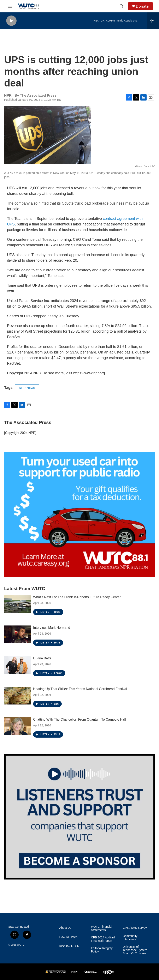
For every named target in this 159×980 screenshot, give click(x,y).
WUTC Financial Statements (102, 928)
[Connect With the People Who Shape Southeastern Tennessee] (79, 817)
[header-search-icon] (122, 6)
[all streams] (153, 21)
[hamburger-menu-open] (10, 6)
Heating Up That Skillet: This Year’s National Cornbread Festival (80, 689)
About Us (65, 928)
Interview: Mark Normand (52, 628)
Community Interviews (130, 938)
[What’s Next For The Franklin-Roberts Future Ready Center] (18, 604)
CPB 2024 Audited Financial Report (103, 939)
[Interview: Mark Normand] (18, 634)
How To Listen (68, 937)
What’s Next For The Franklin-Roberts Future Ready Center (77, 597)
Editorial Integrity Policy (102, 950)
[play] (11, 21)
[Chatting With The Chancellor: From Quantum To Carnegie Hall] (18, 726)
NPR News (27, 388)
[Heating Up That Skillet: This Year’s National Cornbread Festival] (18, 696)
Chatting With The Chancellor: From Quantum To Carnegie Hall (79, 719)
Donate (142, 6)
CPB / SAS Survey (135, 928)
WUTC (21, 945)
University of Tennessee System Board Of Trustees (135, 950)
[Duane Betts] (18, 665)
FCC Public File (69, 946)
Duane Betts (42, 658)
